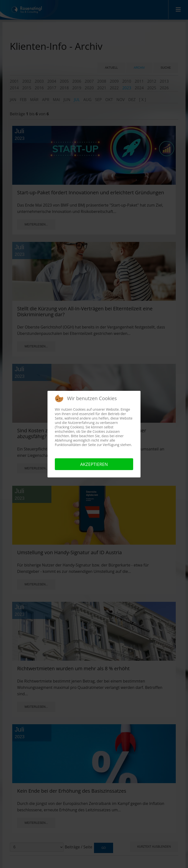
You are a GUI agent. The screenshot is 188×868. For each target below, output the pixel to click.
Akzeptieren (94, 464)
